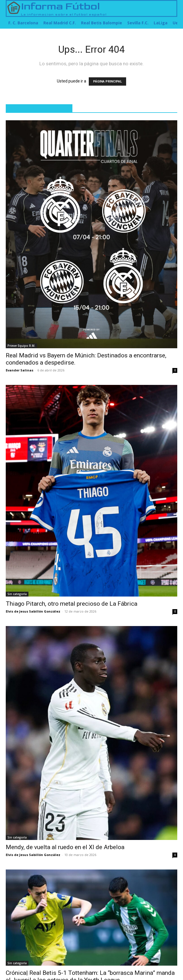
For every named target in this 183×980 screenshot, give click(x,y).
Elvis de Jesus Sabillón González (33, 611)
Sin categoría (17, 594)
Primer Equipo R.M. (21, 346)
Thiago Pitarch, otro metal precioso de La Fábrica (72, 604)
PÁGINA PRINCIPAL (107, 81)
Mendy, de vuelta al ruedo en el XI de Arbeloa (65, 847)
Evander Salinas (20, 370)
